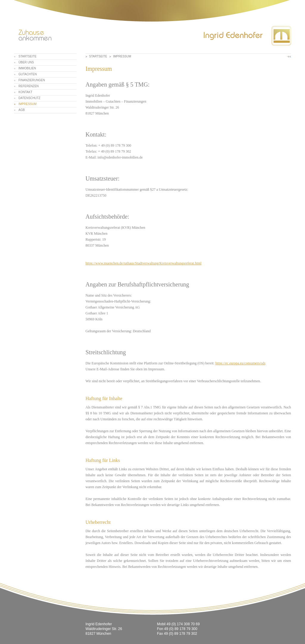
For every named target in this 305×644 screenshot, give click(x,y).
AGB (22, 110)
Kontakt (25, 92)
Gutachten (28, 74)
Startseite (28, 56)
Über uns (26, 62)
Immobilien (27, 68)
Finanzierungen (32, 80)
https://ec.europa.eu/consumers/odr (240, 363)
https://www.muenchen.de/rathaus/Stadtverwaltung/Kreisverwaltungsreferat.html (143, 263)
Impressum (28, 104)
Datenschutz (29, 98)
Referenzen (29, 86)
